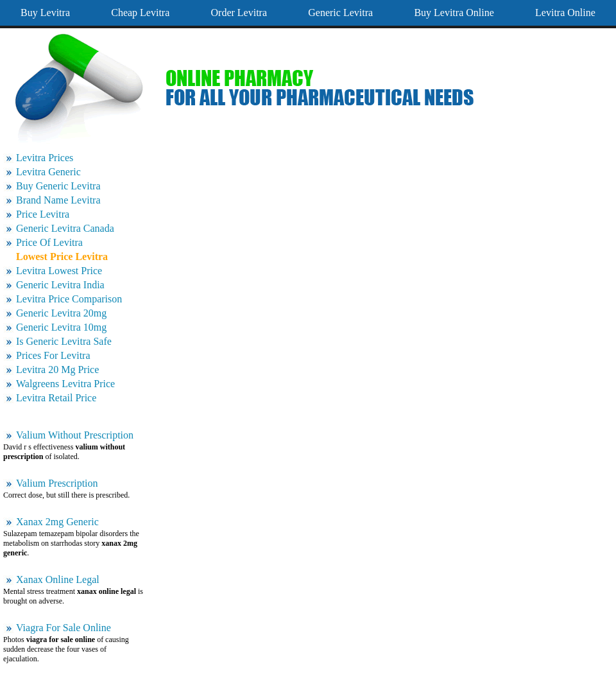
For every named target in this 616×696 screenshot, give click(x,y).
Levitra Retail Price (56, 398)
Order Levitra (239, 13)
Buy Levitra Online (454, 13)
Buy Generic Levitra (58, 186)
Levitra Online (565, 13)
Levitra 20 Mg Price (57, 370)
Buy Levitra (45, 13)
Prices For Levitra (53, 355)
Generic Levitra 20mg (61, 313)
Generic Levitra (340, 13)
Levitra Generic (48, 172)
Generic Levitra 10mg (61, 327)
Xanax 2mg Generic (57, 522)
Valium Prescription (57, 483)
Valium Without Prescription (75, 435)
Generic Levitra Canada (65, 228)
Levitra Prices (45, 158)
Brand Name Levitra (58, 200)
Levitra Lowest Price (59, 271)
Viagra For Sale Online (64, 628)
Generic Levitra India (60, 285)
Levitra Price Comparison (69, 299)
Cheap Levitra (140, 13)
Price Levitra (43, 214)
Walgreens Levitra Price (65, 384)
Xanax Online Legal (58, 579)
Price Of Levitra (49, 242)
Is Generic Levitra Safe (64, 341)
